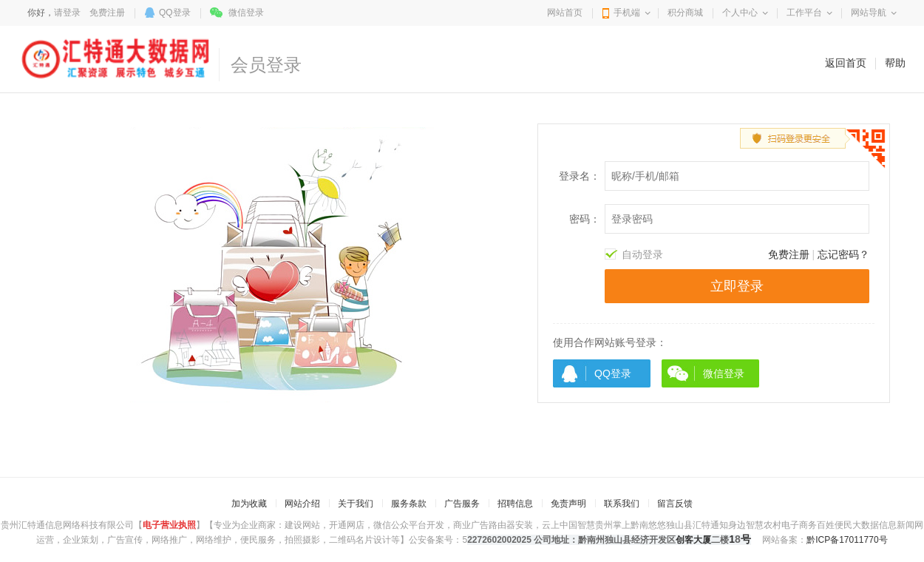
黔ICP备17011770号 (847, 540)
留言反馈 (675, 504)
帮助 (895, 63)
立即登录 (737, 286)
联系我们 (622, 504)
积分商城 (685, 13)
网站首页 (565, 13)
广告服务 (462, 504)
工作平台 (804, 13)
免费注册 (107, 13)
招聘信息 (515, 504)
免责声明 (568, 504)
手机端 (627, 13)
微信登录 (246, 13)
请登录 (67, 13)
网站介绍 (302, 504)
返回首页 (846, 63)
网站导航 (869, 13)
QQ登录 (175, 13)
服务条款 (409, 504)
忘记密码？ (843, 254)
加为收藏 (249, 504)
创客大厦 (693, 540)
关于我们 (356, 504)
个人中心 (740, 13)
